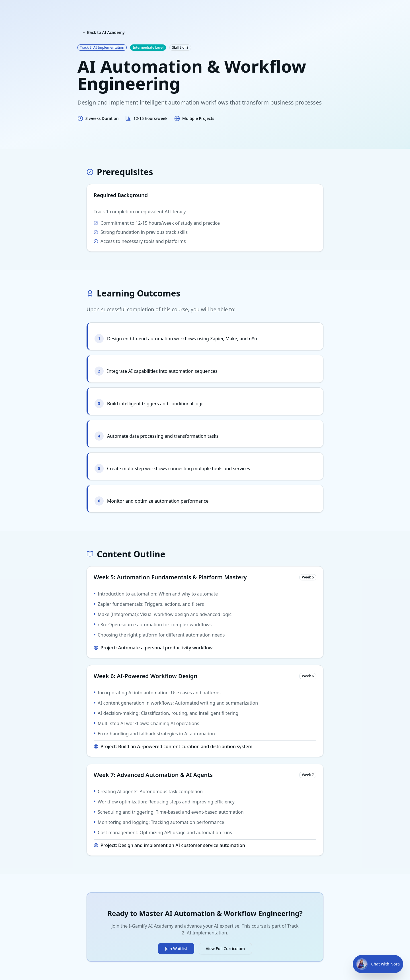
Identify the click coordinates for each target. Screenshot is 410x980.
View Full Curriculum (225, 949)
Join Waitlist (176, 949)
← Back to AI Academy (103, 32)
